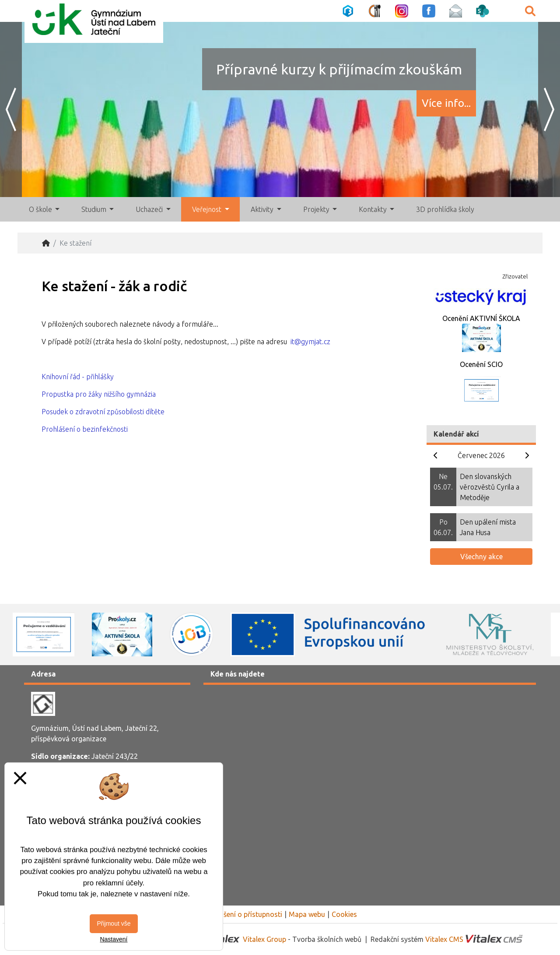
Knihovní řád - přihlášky (78, 377)
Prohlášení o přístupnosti (243, 914)
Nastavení (114, 939)
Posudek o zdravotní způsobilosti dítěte (103, 412)
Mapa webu (307, 914)
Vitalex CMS (444, 939)
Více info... (446, 103)
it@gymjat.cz (310, 342)
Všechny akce (481, 557)
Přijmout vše (114, 923)
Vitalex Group (264, 939)
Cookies (344, 914)
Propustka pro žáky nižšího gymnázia (99, 394)
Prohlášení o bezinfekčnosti (85, 429)
